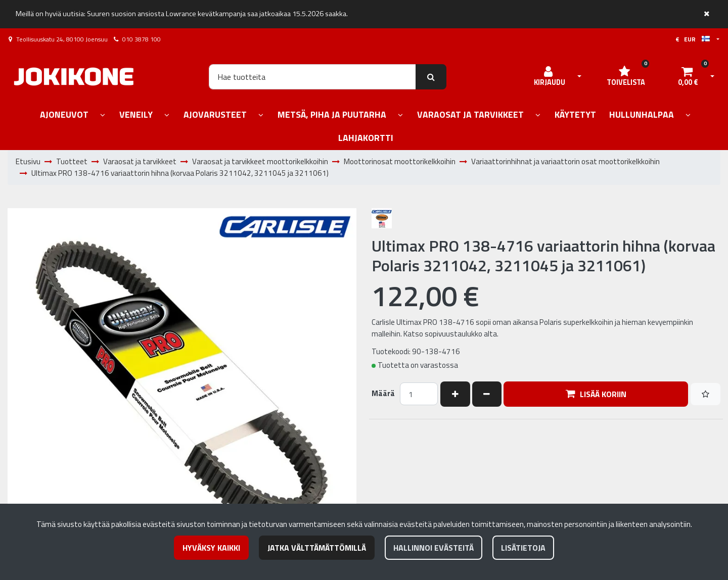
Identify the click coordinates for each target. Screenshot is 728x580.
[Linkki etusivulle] (74, 77)
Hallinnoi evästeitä (434, 548)
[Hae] (312, 77)
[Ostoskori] (688, 77)
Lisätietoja (523, 548)
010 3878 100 (142, 39)
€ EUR (693, 39)
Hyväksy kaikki (211, 548)
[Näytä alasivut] (103, 115)
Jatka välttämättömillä (317, 548)
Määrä (383, 394)
